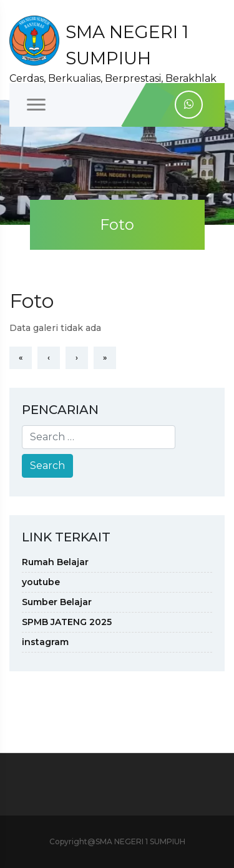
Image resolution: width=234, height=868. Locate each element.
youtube (41, 582)
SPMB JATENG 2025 (67, 622)
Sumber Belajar (57, 602)
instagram (45, 642)
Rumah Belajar (55, 562)
